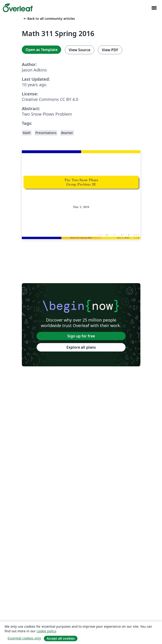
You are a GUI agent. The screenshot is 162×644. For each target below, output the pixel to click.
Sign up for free (81, 336)
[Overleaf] (18, 8)
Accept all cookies (61, 638)
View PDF (110, 50)
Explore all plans (81, 347)
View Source (80, 50)
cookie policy (46, 631)
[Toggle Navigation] (154, 8)
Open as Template (41, 50)
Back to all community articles (49, 19)
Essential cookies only (24, 638)
